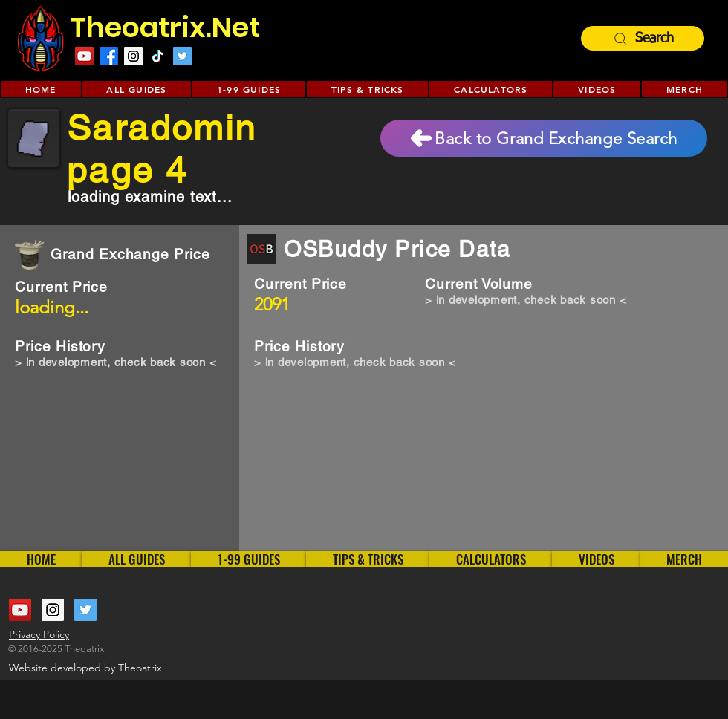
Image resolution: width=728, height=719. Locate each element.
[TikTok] (158, 56)
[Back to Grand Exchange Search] (544, 138)
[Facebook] (109, 56)
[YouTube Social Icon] (84, 56)
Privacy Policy (39, 634)
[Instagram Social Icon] (133, 56)
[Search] (643, 38)
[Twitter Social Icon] (182, 56)
